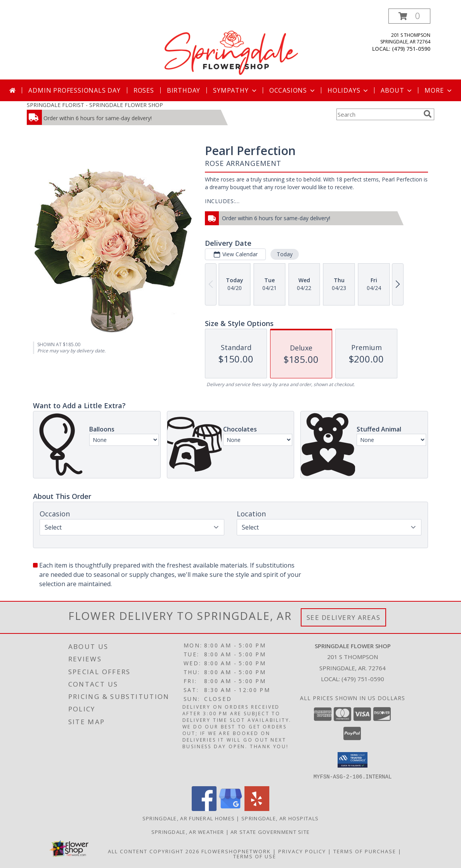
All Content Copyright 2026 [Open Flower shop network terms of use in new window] (154, 851)
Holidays (348, 90)
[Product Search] (378, 114)
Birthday (184, 90)
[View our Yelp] (257, 808)
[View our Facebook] (204, 808)
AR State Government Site (270, 832)
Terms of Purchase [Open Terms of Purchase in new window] (365, 851)
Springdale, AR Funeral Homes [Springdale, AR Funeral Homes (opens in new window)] (189, 818)
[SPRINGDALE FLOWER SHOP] (231, 44)
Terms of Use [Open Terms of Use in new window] (255, 856)
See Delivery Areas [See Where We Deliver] (344, 617)
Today (285, 254)
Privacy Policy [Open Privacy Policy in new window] (302, 851)
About (397, 90)
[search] (428, 114)
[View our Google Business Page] (230, 808)
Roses (144, 90)
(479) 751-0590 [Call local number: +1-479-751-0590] (411, 49)
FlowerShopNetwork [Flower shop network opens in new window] (236, 851)
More (439, 90)
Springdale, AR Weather (188, 832)
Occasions (293, 90)
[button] (409, 16)
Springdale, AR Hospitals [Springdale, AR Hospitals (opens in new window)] (280, 818)
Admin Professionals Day (74, 90)
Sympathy (235, 90)
